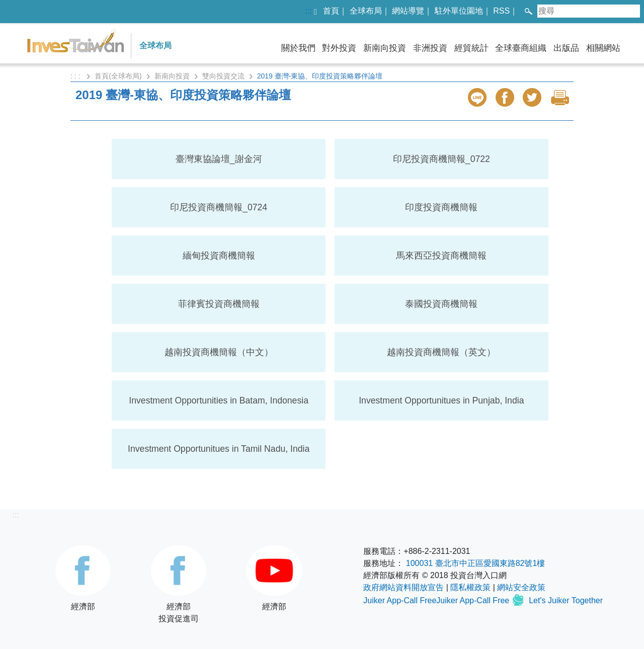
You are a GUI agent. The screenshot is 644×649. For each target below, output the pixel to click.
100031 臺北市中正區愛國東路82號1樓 (476, 563)
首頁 (331, 11)
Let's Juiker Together (566, 600)
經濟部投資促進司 (179, 584)
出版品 (566, 48)
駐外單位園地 (459, 11)
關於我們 (298, 48)
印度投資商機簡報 (441, 207)
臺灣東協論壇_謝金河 (219, 159)
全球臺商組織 (521, 48)
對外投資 (339, 48)
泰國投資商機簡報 (441, 304)
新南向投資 (385, 48)
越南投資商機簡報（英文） (441, 352)
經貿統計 (471, 48)
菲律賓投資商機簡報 (219, 304)
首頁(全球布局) (118, 76)
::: (308, 11)
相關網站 (603, 48)
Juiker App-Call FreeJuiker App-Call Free (437, 600)
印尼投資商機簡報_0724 (219, 207)
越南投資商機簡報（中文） (219, 352)
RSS (501, 11)
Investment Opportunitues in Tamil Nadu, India (219, 449)
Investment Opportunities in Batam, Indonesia (219, 400)
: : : (76, 76)
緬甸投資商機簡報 (219, 256)
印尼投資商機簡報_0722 (441, 159)
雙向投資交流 (223, 76)
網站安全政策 (521, 587)
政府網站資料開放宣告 (404, 587)
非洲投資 (430, 48)
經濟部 (83, 578)
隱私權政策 (470, 587)
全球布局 (366, 11)
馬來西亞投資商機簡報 (441, 256)
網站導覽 (408, 11)
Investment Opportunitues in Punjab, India (441, 400)
